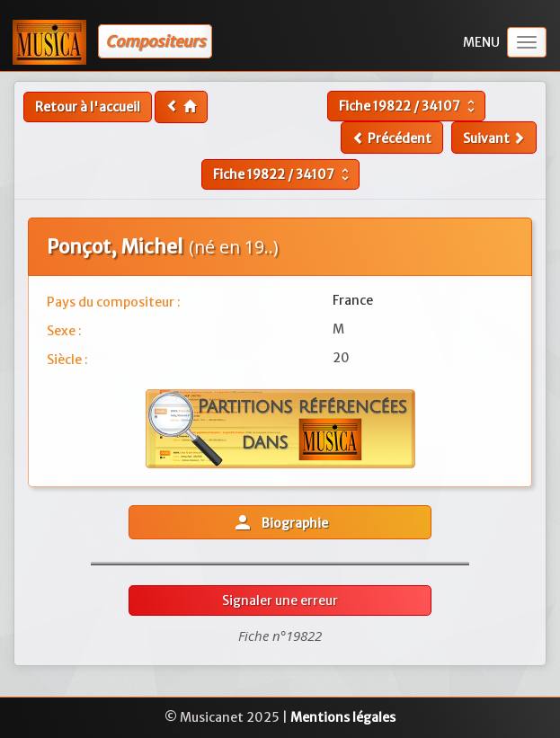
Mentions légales (343, 717)
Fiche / (409, 106)
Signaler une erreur (280, 600)
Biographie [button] (280, 522)
